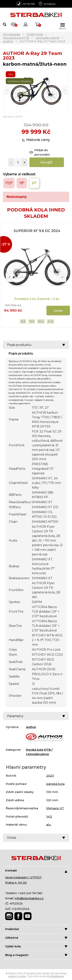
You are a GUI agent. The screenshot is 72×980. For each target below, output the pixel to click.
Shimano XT (55, 808)
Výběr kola (36, 946)
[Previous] (7, 90)
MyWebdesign (56, 976)
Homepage (12, 34)
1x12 (49, 816)
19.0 (41, 321)
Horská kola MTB (16, 38)
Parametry (36, 716)
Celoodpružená (47, 38)
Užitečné (36, 938)
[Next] (65, 90)
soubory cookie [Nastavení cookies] (17, 976)
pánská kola (55, 784)
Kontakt (36, 871)
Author (8, 41)
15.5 (23, 321)
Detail (58, 311)
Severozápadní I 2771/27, (24, 877)
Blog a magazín (36, 955)
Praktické (36, 929)
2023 (50, 776)
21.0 (50, 321)
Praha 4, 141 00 (16, 883)
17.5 (32, 321)
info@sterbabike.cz (29, 898)
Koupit (47, 162)
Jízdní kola (35, 34)
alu (49, 825)
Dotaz (36, 838)
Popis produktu (36, 345)
